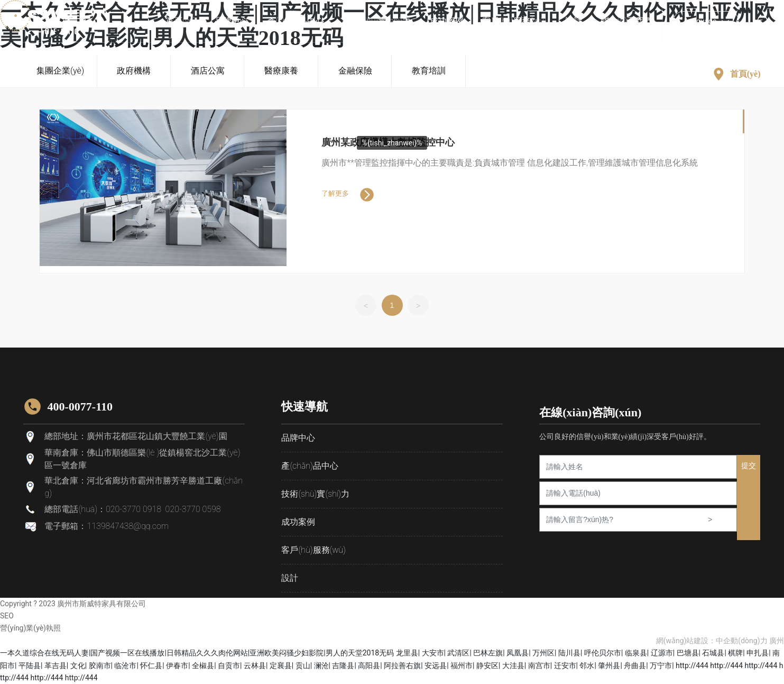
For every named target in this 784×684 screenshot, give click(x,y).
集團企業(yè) (60, 71)
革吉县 (56, 665)
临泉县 (636, 653)
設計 (290, 577)
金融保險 (355, 71)
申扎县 (758, 653)
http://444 (692, 665)
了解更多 (335, 193)
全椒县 (203, 665)
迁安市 (565, 665)
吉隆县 (343, 665)
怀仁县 (151, 665)
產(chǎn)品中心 (310, 465)
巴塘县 (688, 653)
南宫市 (539, 665)
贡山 (303, 665)
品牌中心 (298, 437)
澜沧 (321, 665)
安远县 (436, 665)
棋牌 (735, 653)
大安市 (433, 653)
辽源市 (662, 653)
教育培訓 (429, 71)
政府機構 (134, 71)
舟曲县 (635, 665)
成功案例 (298, 521)
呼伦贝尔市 (603, 653)
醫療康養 (281, 71)
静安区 (487, 665)
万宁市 (661, 665)
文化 (78, 665)
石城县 (713, 653)
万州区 (543, 653)
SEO (7, 615)
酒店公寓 (208, 71)
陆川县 (569, 653)
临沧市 (125, 665)
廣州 (777, 641)
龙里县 (407, 653)
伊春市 (177, 665)
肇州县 (609, 665)
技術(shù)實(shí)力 (315, 493)
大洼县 (513, 665)
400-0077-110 (80, 406)
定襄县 (281, 665)
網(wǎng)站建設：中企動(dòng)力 (712, 641)
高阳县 (369, 665)
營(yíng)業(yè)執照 (30, 628)
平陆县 (30, 665)
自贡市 (229, 665)
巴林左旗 (488, 653)
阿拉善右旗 (402, 665)
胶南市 (100, 665)
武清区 (458, 653)
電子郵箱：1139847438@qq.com (107, 526)
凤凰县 (518, 653)
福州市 (462, 665)
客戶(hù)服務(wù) (313, 549)
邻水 (587, 665)
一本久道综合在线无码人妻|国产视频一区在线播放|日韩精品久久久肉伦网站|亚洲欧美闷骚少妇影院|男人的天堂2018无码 (197, 653)
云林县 (255, 665)
